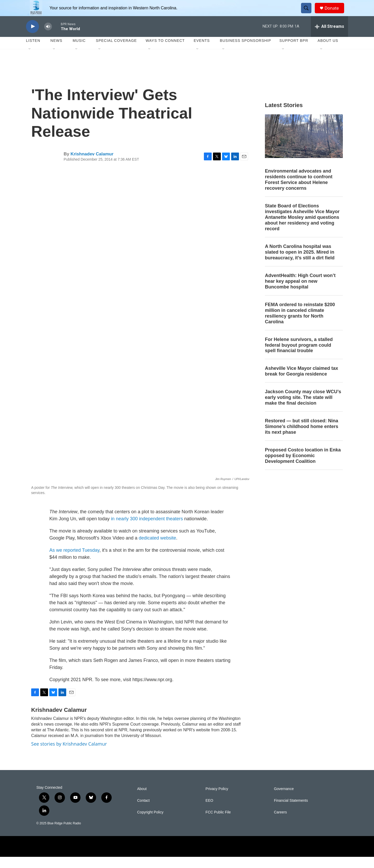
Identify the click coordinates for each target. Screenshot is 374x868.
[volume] (48, 38)
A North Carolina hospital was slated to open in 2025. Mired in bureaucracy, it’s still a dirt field (300, 263)
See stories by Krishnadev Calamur (69, 755)
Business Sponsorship (245, 52)
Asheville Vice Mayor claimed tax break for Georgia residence (302, 383)
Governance (284, 800)
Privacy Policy (217, 800)
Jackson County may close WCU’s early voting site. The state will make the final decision (303, 409)
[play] (32, 38)
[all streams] (329, 38)
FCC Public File (218, 823)
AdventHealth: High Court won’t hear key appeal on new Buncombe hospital (300, 292)
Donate (335, 14)
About (142, 800)
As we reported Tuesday (74, 561)
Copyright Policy (150, 823)
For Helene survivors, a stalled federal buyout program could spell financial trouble (299, 356)
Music (79, 52)
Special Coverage (116, 52)
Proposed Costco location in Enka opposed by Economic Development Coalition (303, 467)
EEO (209, 812)
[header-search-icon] (309, 14)
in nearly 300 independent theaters (147, 530)
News (56, 52)
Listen (33, 52)
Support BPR (294, 52)
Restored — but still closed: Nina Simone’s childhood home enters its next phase (302, 438)
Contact (143, 812)
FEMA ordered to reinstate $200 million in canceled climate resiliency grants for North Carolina (300, 324)
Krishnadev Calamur (92, 165)
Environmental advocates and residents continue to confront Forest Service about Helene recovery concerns (299, 191)
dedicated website (157, 549)
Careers (280, 823)
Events (202, 52)
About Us (328, 52)
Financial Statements (291, 812)
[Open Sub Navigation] (30, 60)
